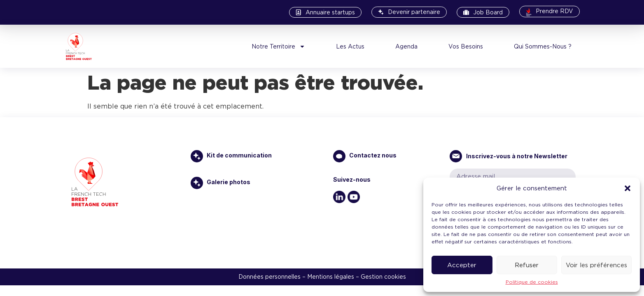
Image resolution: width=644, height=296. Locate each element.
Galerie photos (229, 182)
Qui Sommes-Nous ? (543, 46)
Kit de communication (239, 155)
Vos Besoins (466, 46)
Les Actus (350, 46)
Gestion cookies (383, 277)
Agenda (406, 46)
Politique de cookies (532, 282)
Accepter (462, 265)
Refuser (527, 265)
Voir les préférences (596, 265)
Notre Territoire (278, 46)
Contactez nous (373, 155)
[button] (628, 188)
